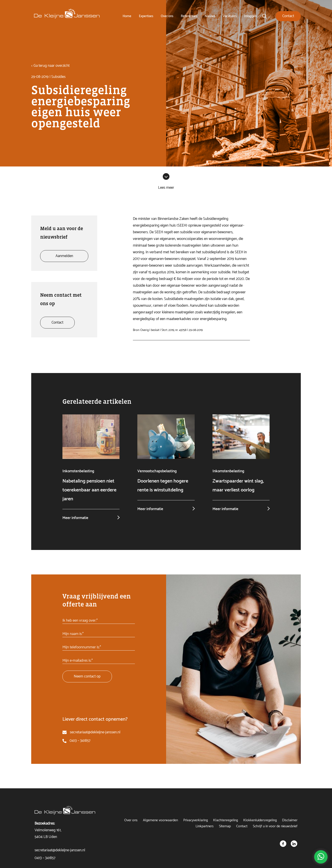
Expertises (146, 16)
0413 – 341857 (80, 741)
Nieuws (210, 16)
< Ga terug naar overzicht (50, 66)
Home (127, 16)
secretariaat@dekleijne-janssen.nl (95, 732)
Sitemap (225, 826)
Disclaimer (290, 820)
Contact (242, 826)
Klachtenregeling (226, 820)
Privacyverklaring (196, 820)
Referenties (189, 16)
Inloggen (250, 16)
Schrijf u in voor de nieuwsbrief (275, 826)
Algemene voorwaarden (160, 820)
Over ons (167, 16)
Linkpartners (205, 826)
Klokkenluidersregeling (260, 820)
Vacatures (230, 16)
